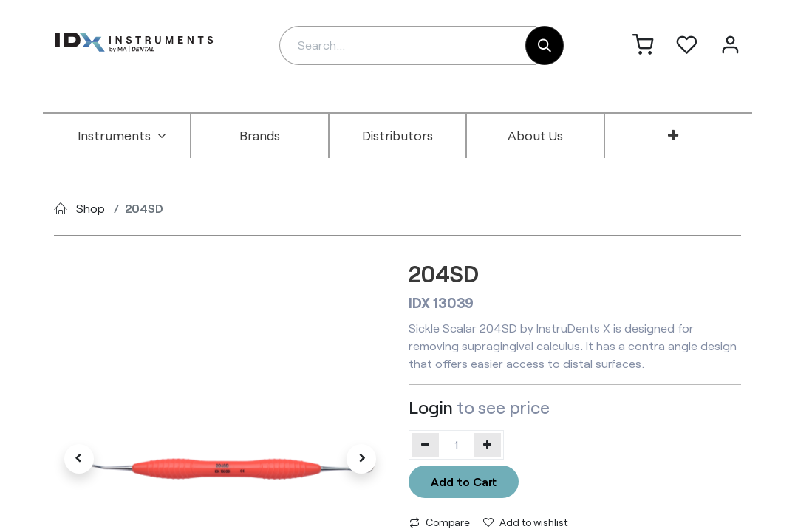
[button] (79, 459)
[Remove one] (425, 445)
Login (431, 407)
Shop (91, 208)
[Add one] (488, 445)
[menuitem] (122, 136)
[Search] (545, 45)
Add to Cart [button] (464, 481)
